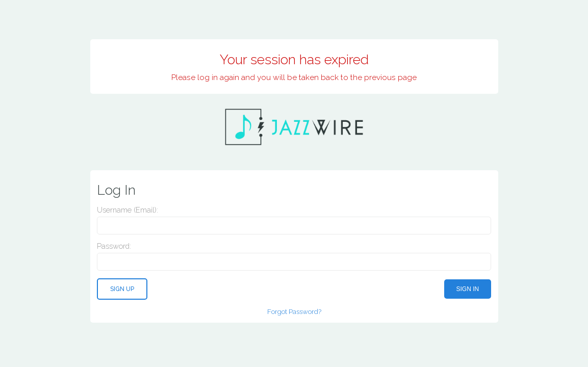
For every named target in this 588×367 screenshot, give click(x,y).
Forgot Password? (294, 311)
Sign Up (122, 289)
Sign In (468, 289)
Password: (114, 246)
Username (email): (127, 210)
